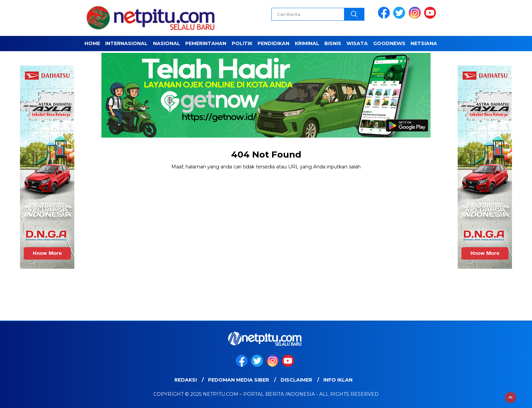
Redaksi (186, 380)
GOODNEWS (389, 43)
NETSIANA (424, 43)
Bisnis (333, 43)
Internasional (126, 43)
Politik (242, 43)
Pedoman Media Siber (239, 380)
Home (92, 43)
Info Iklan (338, 380)
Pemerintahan (206, 43)
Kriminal (307, 43)
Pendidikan (273, 43)
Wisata (357, 43)
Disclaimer (296, 380)
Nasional (167, 43)
